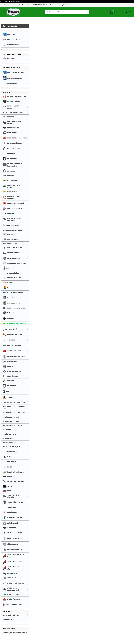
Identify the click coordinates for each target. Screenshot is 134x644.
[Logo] (13, 12)
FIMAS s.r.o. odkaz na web (12, 5)
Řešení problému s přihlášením (60, 5)
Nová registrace (15, 1)
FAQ (47, 5)
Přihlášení (5, 1)
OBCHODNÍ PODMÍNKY (38, 5)
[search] (87, 12)
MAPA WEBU (25, 5)
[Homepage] (2, 5)
